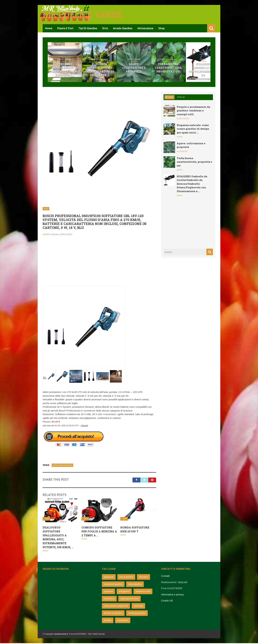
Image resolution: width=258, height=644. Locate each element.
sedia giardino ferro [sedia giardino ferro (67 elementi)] (129, 599)
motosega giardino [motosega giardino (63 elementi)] (137, 614)
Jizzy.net (183, 583)
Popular (181, 98)
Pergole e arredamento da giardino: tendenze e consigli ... (68, 70)
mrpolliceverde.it (61, 635)
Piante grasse (149, 59)
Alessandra (182, 152)
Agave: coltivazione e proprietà (149, 66)
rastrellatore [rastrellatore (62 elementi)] (123, 621)
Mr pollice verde (83, 14)
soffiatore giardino (62, 466)
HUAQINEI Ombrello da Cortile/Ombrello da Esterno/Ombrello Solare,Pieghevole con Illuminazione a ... (192, 184)
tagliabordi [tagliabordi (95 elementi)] (109, 578)
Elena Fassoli (183, 119)
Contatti (165, 577)
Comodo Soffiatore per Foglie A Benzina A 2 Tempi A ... (99, 532)
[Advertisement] (99, 264)
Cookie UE (167, 601)
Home (49, 28)
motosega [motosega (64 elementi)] (138, 607)
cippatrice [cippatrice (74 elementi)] (108, 592)
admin (46, 235)
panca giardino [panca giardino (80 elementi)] (126, 578)
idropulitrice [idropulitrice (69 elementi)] (109, 599)
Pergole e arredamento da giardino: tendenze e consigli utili (193, 111)
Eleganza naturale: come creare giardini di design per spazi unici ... (193, 129)
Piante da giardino (190, 59)
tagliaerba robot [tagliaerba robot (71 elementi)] (143, 592)
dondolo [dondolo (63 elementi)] (108, 621)
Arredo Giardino (123, 28)
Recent (169, 98)
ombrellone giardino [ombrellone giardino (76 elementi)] (113, 585)
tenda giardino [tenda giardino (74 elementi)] (135, 585)
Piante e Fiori (65, 28)
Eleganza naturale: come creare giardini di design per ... (109, 68)
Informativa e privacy (172, 595)
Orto (105, 28)
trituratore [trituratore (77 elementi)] (143, 578)
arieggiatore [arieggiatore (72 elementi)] (124, 592)
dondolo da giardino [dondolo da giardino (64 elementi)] (113, 614)
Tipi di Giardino (88, 28)
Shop (161, 28)
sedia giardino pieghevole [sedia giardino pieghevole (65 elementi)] (116, 607)
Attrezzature (145, 28)
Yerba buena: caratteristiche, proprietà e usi (190, 68)
